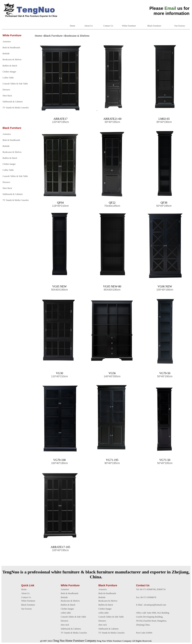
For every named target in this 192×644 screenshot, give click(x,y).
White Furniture (129, 26)
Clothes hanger (9, 164)
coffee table (66, 613)
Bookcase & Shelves (77, 36)
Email (170, 8)
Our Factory (180, 26)
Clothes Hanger (9, 72)
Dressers (6, 90)
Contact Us (108, 26)
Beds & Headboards (11, 48)
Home (73, 26)
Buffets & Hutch (10, 66)
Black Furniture (154, 26)
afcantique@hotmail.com (155, 605)
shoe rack (65, 625)
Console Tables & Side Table (15, 84)
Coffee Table (8, 78)
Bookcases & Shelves (12, 60)
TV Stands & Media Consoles (16, 108)
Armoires (7, 42)
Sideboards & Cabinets (13, 102)
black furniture (100, 572)
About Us (88, 26)
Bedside (6, 54)
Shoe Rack (7, 96)
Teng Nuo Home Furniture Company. (75, 641)
